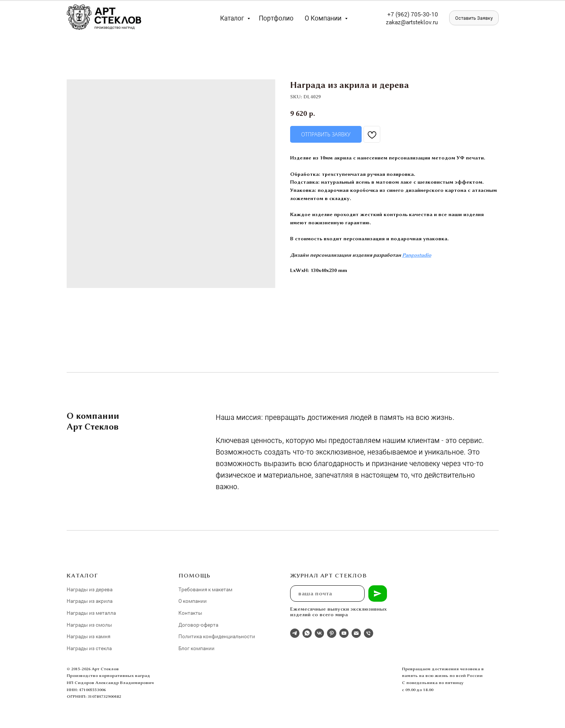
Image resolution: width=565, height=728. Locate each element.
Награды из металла (91, 613)
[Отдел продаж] (295, 633)
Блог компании (196, 648)
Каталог (233, 18)
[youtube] (344, 633)
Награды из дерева (90, 589)
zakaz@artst (402, 22)
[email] (356, 633)
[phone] (369, 633)
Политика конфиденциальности (217, 636)
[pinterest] (332, 633)
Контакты (190, 613)
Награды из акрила (90, 601)
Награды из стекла (89, 648)
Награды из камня (88, 636)
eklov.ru (428, 22)
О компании (324, 18)
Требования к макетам (205, 589)
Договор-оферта (198, 625)
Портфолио (276, 18)
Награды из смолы (89, 625)
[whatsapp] (307, 633)
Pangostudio (417, 255)
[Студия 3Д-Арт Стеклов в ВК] (319, 633)
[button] (474, 18)
